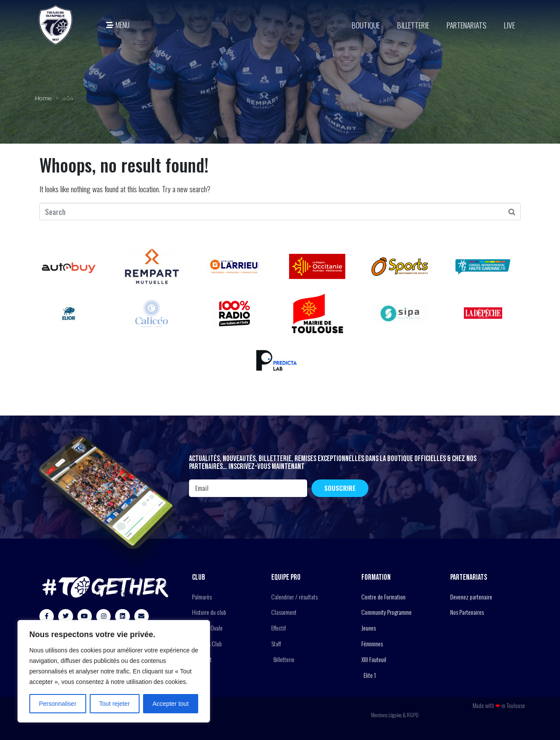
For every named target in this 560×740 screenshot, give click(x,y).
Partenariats (467, 25)
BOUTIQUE (366, 25)
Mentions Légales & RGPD (395, 715)
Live (509, 25)
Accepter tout (171, 704)
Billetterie (413, 25)
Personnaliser (58, 704)
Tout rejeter (115, 704)
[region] (114, 671)
